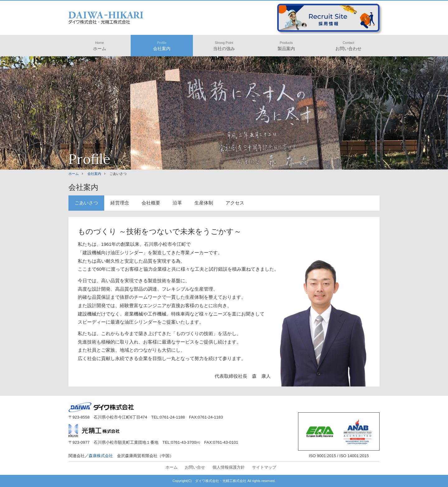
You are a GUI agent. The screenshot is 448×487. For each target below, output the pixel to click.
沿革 (177, 203)
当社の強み (224, 46)
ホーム (100, 46)
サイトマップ (264, 467)
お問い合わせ (348, 46)
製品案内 (286, 46)
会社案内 (162, 46)
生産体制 (204, 203)
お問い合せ (195, 467)
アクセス (235, 203)
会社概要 (151, 203)
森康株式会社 (101, 456)
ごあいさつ (86, 203)
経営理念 (120, 203)
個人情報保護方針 (229, 467)
